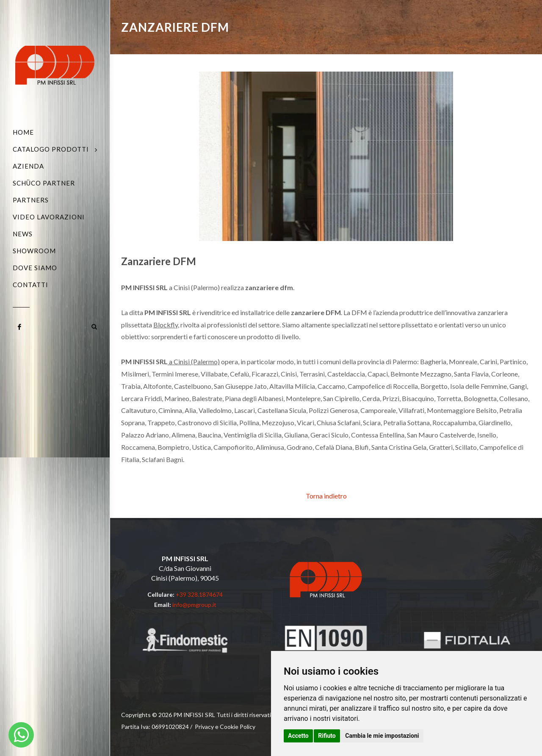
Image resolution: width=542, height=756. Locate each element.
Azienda (28, 166)
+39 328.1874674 (199, 594)
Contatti (30, 285)
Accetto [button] (298, 736)
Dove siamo (35, 268)
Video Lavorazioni (49, 217)
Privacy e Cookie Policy (225, 727)
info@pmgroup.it (194, 605)
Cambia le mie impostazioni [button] (382, 736)
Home (23, 132)
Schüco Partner (44, 183)
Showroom (34, 251)
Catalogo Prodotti (51, 149)
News (23, 234)
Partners (31, 200)
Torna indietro (326, 496)
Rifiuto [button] (327, 736)
